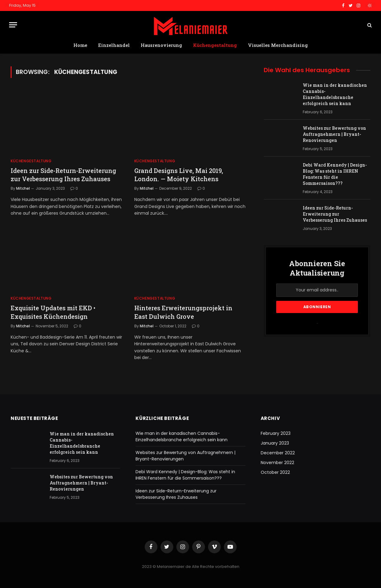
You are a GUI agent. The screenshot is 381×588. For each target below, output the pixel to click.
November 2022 (277, 463)
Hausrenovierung (161, 45)
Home (80, 45)
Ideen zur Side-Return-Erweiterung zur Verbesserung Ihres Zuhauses (63, 175)
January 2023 (275, 443)
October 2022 (275, 472)
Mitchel (23, 188)
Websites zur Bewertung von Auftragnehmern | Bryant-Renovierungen (334, 134)
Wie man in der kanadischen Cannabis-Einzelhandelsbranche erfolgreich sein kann (335, 94)
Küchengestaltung (215, 45)
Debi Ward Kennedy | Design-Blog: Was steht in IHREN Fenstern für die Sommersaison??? (335, 174)
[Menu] (13, 25)
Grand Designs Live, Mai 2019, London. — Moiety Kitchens (179, 175)
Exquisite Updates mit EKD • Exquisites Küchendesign (53, 312)
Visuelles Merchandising (278, 45)
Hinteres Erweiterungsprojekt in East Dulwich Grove (183, 312)
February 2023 (276, 433)
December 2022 (278, 453)
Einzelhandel (114, 45)
